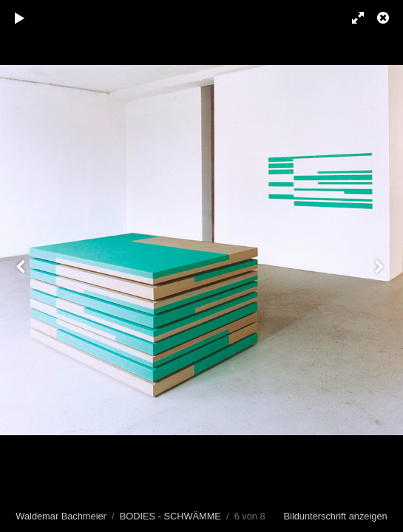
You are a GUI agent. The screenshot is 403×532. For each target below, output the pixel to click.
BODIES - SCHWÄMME (170, 516)
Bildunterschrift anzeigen (336, 516)
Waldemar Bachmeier (61, 516)
